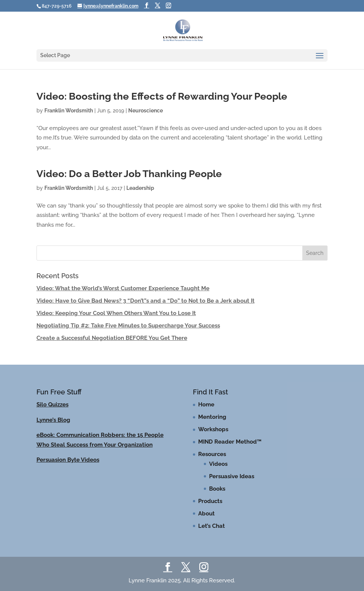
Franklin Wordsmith (69, 111)
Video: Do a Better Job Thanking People (129, 174)
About (206, 514)
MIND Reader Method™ (230, 442)
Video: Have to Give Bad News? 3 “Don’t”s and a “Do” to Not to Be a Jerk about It (146, 301)
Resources (212, 454)
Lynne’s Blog (53, 420)
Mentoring (212, 417)
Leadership (140, 188)
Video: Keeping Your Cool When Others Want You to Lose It (116, 313)
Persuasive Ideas (232, 476)
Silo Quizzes (52, 405)
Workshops (213, 429)
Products (210, 501)
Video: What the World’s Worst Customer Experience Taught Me (123, 288)
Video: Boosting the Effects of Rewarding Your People (162, 96)
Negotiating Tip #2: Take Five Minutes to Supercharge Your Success (128, 326)
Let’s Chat (212, 526)
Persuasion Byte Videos (68, 460)
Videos (218, 464)
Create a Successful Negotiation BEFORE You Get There (112, 338)
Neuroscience (146, 111)
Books (217, 489)
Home (206, 405)
